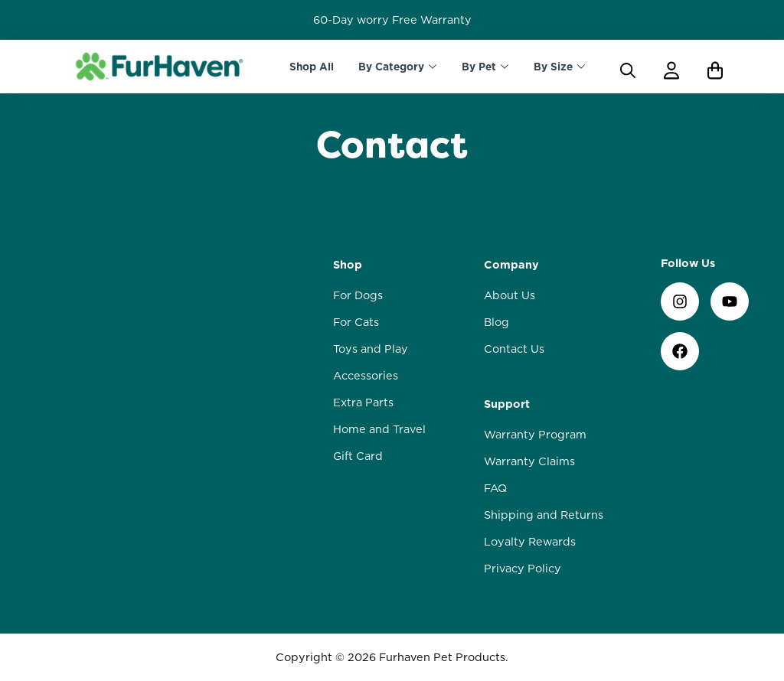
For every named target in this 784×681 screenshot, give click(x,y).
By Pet (479, 67)
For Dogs (358, 295)
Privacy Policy (523, 569)
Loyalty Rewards (530, 542)
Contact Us (514, 349)
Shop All (312, 67)
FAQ (495, 488)
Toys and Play (371, 349)
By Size (553, 67)
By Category (391, 67)
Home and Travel (379, 429)
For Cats (356, 322)
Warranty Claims (529, 461)
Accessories (366, 376)
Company (511, 265)
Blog (497, 322)
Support (507, 404)
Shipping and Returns (544, 515)
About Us (510, 295)
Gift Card (358, 456)
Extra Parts (363, 402)
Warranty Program (535, 435)
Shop (348, 265)
